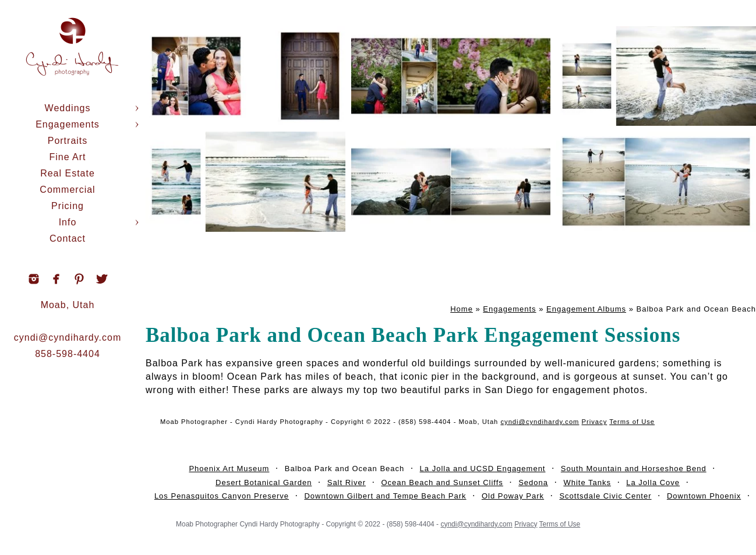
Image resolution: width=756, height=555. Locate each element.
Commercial (67, 190)
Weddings (68, 108)
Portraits (68, 141)
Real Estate (68, 173)
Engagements (68, 124)
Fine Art (67, 157)
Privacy (595, 422)
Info (68, 222)
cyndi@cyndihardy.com (68, 337)
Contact (68, 238)
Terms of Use (632, 422)
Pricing (68, 206)
